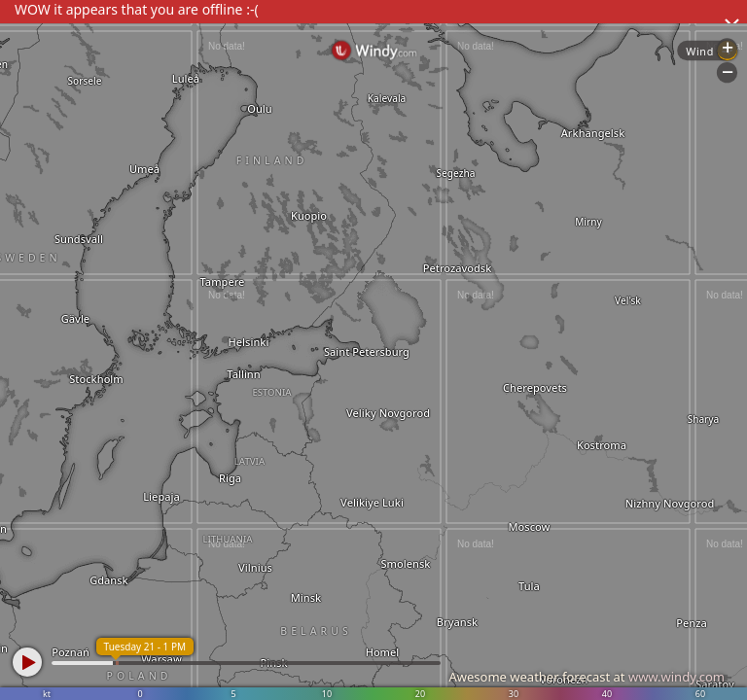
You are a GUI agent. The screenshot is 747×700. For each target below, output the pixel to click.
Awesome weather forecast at (587, 677)
